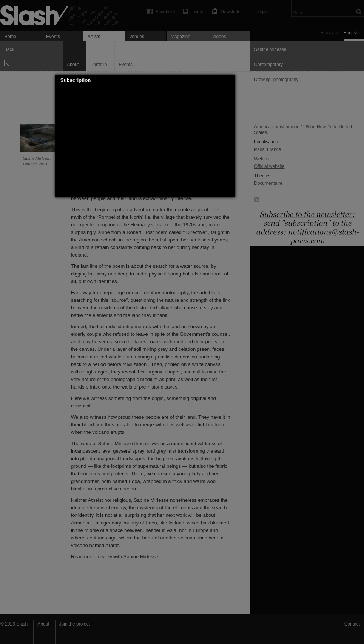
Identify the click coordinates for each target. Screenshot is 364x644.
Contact (352, 624)
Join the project (75, 624)
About (43, 624)
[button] (230, 80)
